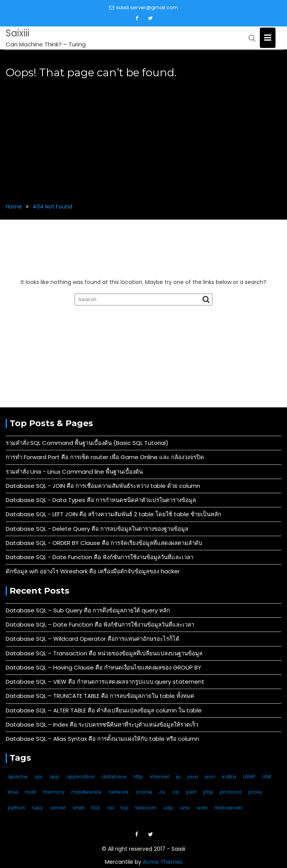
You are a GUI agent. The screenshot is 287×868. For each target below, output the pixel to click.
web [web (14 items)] (202, 808)
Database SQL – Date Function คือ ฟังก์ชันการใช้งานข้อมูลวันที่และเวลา (100, 624)
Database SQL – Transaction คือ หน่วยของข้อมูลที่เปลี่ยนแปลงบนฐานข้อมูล (104, 653)
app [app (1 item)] (55, 777)
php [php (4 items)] (208, 792)
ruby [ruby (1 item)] (37, 808)
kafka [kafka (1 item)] (229, 777)
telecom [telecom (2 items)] (146, 808)
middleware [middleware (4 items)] (86, 792)
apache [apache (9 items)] (18, 777)
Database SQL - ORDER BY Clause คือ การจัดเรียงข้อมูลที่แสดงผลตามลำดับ (104, 543)
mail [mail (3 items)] (31, 792)
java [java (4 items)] (193, 777)
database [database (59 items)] (114, 777)
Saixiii (18, 33)
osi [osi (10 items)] (176, 792)
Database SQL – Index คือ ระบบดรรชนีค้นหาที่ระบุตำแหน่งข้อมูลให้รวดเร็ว (102, 724)
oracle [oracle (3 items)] (144, 792)
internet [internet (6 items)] (160, 777)
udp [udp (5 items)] (168, 808)
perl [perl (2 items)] (191, 792)
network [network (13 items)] (119, 792)
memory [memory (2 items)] (54, 792)
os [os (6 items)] (162, 792)
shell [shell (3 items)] (78, 808)
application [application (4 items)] (81, 777)
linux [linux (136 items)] (13, 792)
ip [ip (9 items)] (178, 777)
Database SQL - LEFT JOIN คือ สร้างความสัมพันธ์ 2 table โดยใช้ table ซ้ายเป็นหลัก (113, 514)
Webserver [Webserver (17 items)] (229, 808)
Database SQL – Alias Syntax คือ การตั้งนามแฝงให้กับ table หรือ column (102, 739)
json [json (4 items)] (210, 777)
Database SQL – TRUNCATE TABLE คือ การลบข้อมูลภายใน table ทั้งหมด (100, 696)
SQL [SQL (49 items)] (96, 808)
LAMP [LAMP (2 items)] (249, 777)
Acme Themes (163, 862)
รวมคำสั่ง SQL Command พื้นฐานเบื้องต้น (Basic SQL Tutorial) (87, 443)
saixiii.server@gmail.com (143, 7)
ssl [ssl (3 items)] (110, 808)
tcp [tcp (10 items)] (125, 808)
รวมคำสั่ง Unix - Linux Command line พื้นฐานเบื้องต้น (74, 472)
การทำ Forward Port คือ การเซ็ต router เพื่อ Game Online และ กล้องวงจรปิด (105, 457)
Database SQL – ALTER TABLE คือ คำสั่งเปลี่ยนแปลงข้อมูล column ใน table (104, 710)
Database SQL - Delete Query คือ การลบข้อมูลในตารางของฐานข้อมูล (97, 529)
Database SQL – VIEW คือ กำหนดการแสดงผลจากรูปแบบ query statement (105, 682)
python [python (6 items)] (16, 808)
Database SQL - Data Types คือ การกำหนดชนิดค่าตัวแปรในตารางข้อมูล (101, 500)
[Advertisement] (143, 136)
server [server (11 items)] (58, 808)
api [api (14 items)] (38, 777)
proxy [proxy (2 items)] (255, 792)
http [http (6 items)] (138, 777)
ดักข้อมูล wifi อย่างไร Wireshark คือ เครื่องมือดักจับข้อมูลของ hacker (93, 571)
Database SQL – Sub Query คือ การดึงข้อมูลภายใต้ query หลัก (88, 610)
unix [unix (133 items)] (185, 808)
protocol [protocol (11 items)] (231, 792)
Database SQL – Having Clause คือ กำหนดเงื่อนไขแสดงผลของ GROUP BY (104, 667)
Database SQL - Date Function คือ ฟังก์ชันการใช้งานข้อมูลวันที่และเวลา (99, 557)
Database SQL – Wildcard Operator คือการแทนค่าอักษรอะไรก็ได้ (93, 639)
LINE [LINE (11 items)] (267, 777)
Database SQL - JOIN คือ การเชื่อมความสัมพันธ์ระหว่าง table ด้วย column (103, 486)
